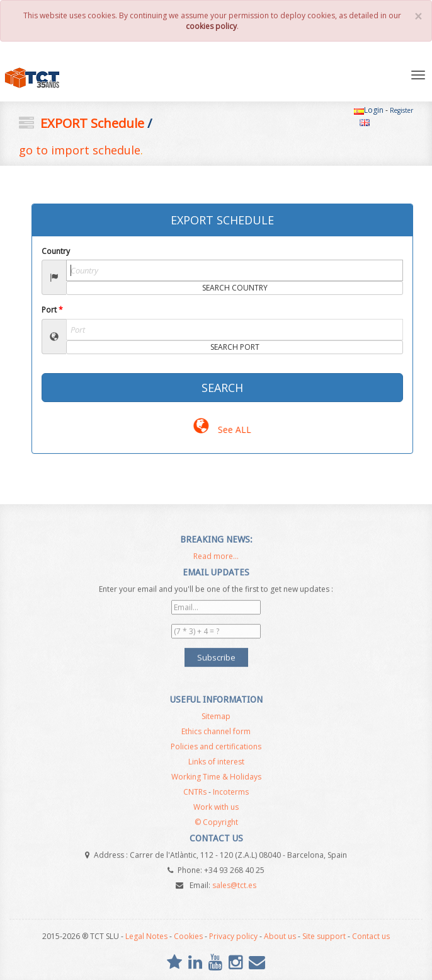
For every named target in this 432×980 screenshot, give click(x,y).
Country (56, 251)
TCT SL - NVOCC (56, 78)
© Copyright (216, 825)
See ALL (222, 429)
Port (52, 310)
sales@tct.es (234, 883)
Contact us (371, 936)
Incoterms (231, 794)
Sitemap (216, 719)
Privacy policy (233, 936)
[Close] (418, 17)
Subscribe (216, 655)
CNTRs (195, 794)
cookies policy (211, 26)
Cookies (188, 936)
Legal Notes (146, 936)
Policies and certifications (216, 749)
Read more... (216, 559)
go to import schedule (80, 150)
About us (280, 936)
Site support (324, 936)
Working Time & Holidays (216, 779)
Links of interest (216, 764)
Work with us (216, 810)
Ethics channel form (216, 734)
